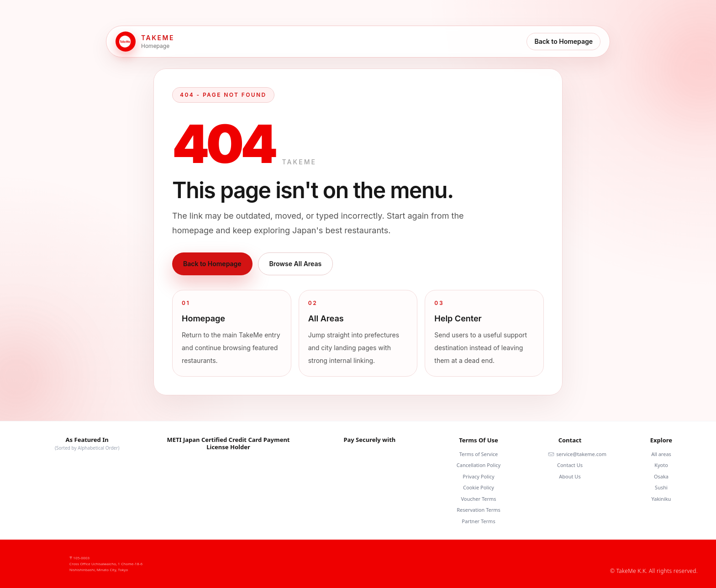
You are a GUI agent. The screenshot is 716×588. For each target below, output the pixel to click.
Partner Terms (478, 521)
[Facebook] (615, 557)
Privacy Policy (478, 476)
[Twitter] (693, 557)
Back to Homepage (563, 41)
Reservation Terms (479, 510)
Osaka (661, 476)
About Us (570, 476)
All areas (661, 454)
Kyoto (661, 465)
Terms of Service (479, 454)
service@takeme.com (577, 454)
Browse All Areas (296, 264)
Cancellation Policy (479, 465)
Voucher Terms (478, 499)
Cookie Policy (479, 487)
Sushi (661, 487)
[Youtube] (654, 557)
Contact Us (570, 465)
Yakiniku (661, 499)
